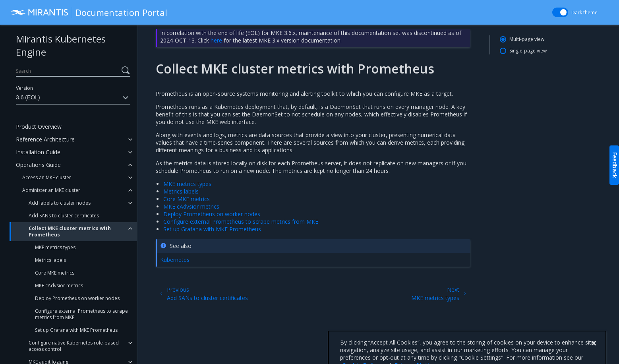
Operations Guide (38, 165)
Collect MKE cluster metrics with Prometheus (70, 231)
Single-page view (528, 51)
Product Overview (39, 127)
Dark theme (584, 13)
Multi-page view (527, 39)
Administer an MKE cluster (51, 190)
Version (24, 88)
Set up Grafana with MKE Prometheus (76, 330)
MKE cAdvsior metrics (59, 286)
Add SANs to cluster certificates (64, 216)
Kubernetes (175, 260)
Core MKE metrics (55, 273)
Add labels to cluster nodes (60, 203)
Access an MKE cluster (47, 177)
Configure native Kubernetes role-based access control (74, 346)
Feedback (615, 165)
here (216, 40)
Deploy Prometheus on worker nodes (77, 298)
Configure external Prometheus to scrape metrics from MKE (81, 314)
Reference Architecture (45, 139)
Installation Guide (38, 152)
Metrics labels (50, 260)
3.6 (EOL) (73, 98)
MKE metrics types (55, 247)
